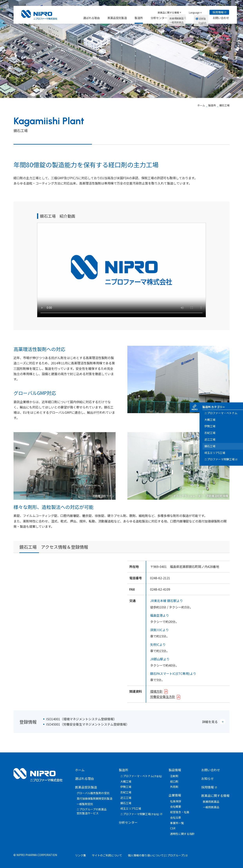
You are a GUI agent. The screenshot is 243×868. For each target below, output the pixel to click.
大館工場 (126, 781)
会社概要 (176, 806)
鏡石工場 (126, 803)
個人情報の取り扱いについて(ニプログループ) (156, 855)
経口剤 (174, 781)
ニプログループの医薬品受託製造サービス (92, 811)
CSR (173, 828)
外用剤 (174, 787)
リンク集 (81, 855)
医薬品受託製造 (86, 787)
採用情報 (208, 787)
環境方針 (156, 691)
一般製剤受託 (85, 804)
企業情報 (175, 795)
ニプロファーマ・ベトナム (141, 776)
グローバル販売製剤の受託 (93, 793)
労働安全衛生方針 (163, 697)
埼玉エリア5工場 (131, 808)
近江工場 (126, 798)
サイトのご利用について (107, 855)
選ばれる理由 (84, 778)
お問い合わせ (211, 770)
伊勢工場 (126, 787)
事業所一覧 (177, 823)
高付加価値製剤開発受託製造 (94, 798)
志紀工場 (126, 792)
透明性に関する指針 (182, 834)
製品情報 (175, 770)
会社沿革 (176, 817)
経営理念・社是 (180, 812)
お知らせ (208, 778)
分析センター (128, 822)
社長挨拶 (176, 801)
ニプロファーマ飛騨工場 (140, 814)
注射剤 (174, 776)
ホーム (80, 770)
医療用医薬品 (211, 802)
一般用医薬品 (211, 807)
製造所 (123, 770)
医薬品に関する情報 (215, 796)
